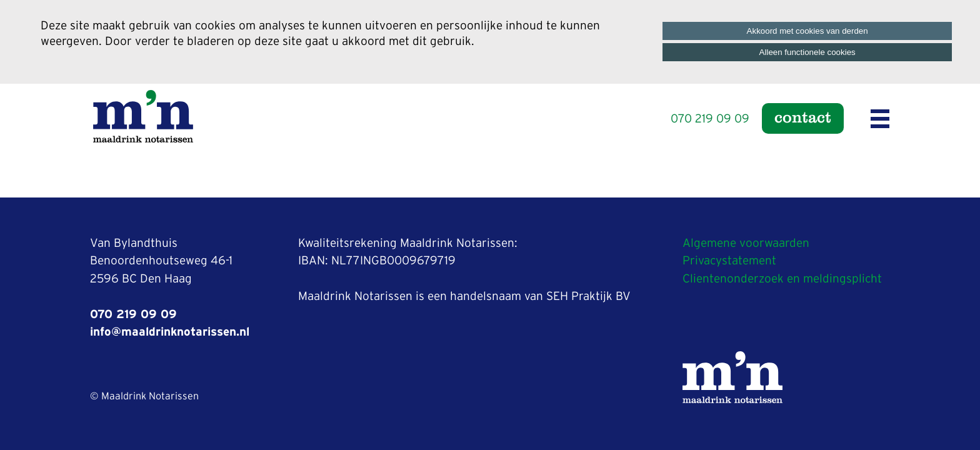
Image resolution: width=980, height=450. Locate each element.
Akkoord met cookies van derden (807, 31)
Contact (803, 117)
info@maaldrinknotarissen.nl (170, 332)
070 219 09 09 (710, 119)
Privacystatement (729, 261)
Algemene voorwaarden (746, 243)
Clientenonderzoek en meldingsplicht (782, 279)
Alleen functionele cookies (807, 52)
